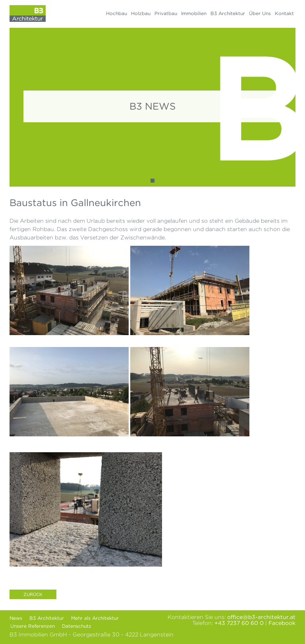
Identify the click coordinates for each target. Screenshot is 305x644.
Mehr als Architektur (95, 618)
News (16, 618)
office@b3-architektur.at (261, 617)
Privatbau (166, 13)
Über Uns (260, 13)
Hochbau (117, 13)
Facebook (282, 623)
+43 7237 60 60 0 (239, 623)
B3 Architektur (228, 13)
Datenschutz (77, 626)
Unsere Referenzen (33, 626)
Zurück (33, 594)
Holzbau (141, 13)
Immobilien (194, 13)
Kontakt (284, 13)
